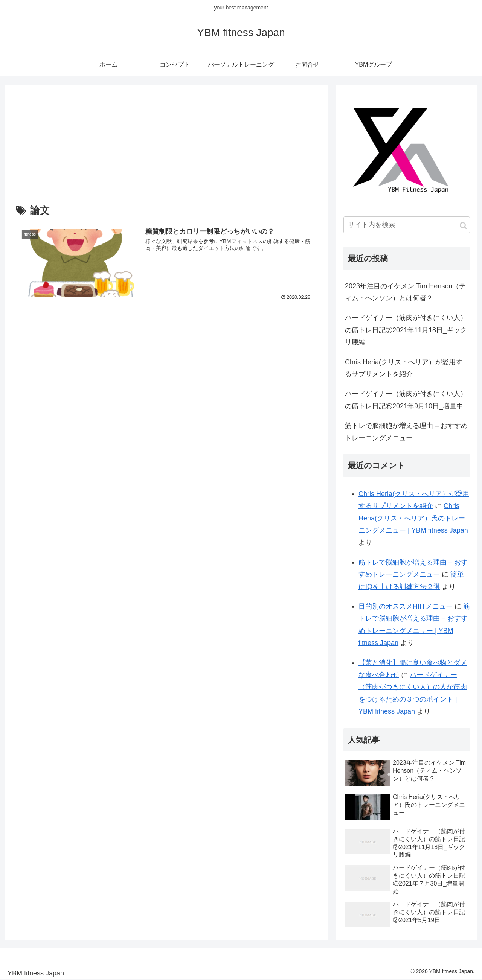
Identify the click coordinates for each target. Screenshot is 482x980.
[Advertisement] (166, 146)
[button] (463, 226)
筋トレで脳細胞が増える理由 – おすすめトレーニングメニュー (406, 432)
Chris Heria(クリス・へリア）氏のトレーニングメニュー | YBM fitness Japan (413, 518)
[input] (407, 225)
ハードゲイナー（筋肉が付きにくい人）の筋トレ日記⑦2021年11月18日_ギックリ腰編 (406, 330)
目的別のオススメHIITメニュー (406, 606)
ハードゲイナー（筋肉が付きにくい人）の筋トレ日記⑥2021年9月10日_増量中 (406, 400)
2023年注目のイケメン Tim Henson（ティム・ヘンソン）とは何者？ (405, 292)
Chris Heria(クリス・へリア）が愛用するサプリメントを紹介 (404, 368)
